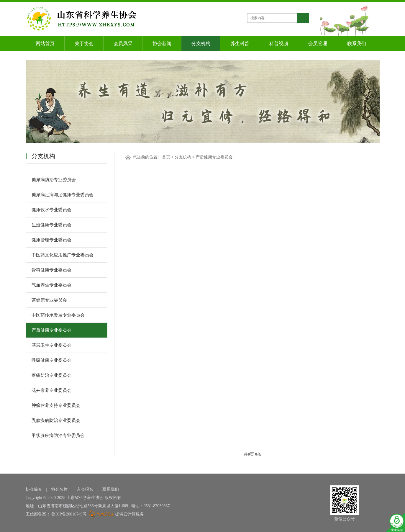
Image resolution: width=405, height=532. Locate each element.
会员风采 (123, 44)
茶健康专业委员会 (49, 300)
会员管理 (318, 44)
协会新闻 (162, 44)
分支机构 (201, 44)
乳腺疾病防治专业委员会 (56, 420)
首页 (166, 157)
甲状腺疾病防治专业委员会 (58, 436)
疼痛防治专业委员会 (51, 375)
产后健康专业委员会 (51, 330)
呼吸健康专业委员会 (51, 360)
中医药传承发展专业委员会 (58, 315)
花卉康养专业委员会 (51, 390)
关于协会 (84, 44)
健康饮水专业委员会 (51, 210)
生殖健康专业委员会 (51, 225)
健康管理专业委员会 (51, 240)
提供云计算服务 (116, 514)
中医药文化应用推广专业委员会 (63, 255)
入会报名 (85, 489)
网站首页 (45, 44)
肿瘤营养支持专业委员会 (56, 405)
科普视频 (279, 44)
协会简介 (34, 489)
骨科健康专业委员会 (51, 270)
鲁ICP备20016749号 (69, 514)
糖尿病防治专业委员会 (54, 180)
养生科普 (240, 44)
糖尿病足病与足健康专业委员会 (63, 195)
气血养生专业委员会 (51, 285)
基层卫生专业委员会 (51, 345)
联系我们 (357, 44)
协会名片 (59, 489)
